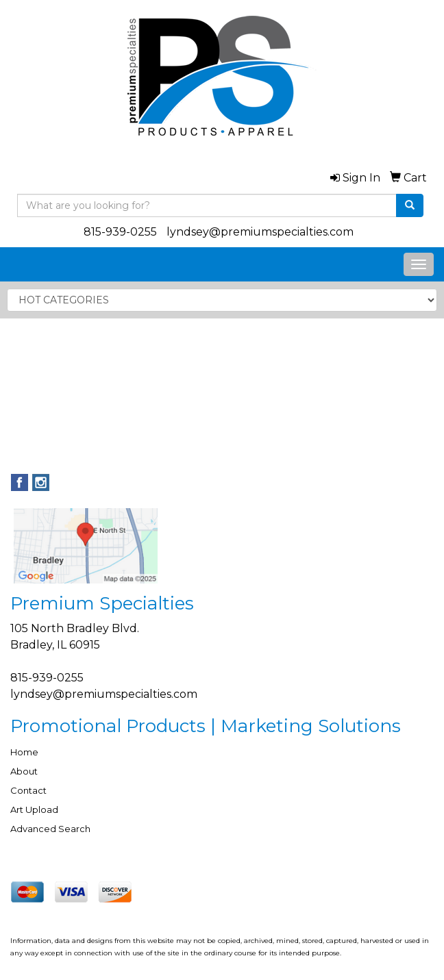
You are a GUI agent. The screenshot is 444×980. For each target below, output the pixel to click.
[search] (410, 205)
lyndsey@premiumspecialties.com (260, 232)
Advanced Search (50, 829)
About (24, 771)
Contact (28, 790)
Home (24, 752)
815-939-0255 (120, 232)
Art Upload (34, 809)
